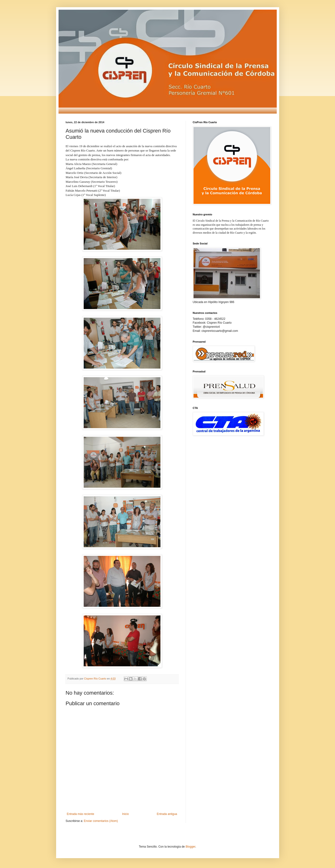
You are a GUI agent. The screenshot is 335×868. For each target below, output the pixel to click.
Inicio (125, 814)
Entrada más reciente (81, 814)
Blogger (191, 847)
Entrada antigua (167, 814)
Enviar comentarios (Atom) (101, 821)
